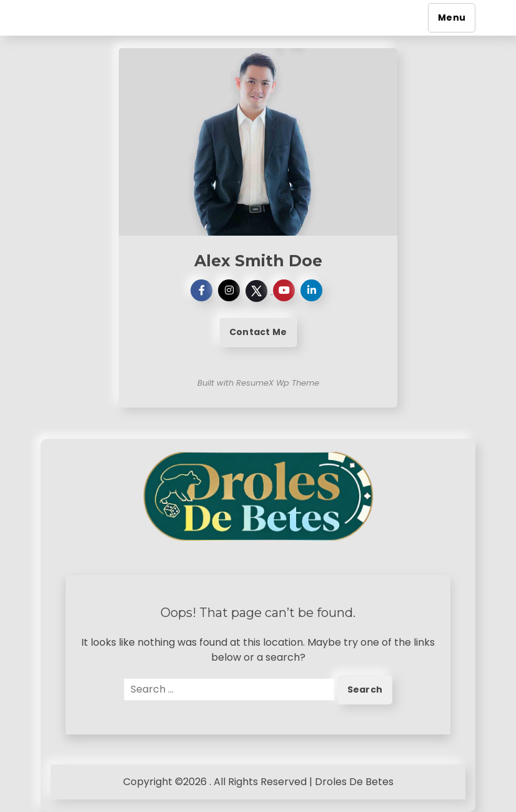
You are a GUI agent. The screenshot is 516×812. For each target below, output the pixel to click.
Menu (452, 18)
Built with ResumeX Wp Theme (258, 383)
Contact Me (258, 332)
